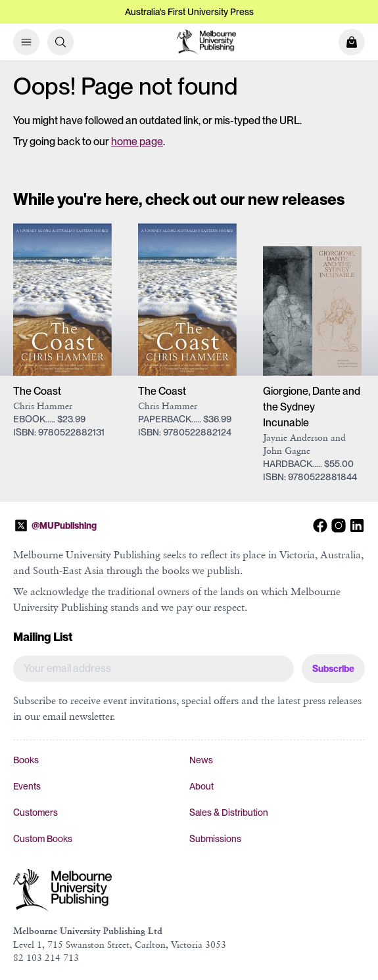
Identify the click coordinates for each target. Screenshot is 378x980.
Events (27, 786)
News (201, 760)
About (201, 786)
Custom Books (43, 839)
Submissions (215, 839)
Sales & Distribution (229, 813)
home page (137, 142)
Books (26, 760)
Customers (35, 813)
